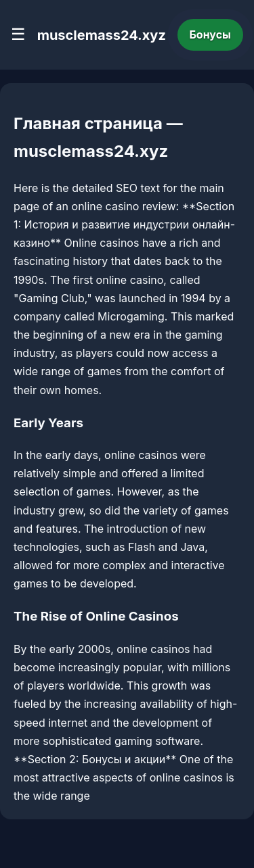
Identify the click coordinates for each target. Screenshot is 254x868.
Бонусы (211, 34)
